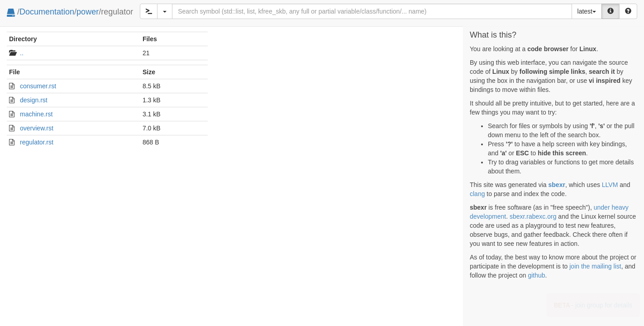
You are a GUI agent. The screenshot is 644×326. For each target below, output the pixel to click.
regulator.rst (37, 142)
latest (587, 11)
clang (477, 194)
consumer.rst (38, 86)
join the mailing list (595, 266)
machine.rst (36, 114)
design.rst (34, 100)
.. (22, 53)
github (536, 275)
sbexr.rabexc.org (533, 216)
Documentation (47, 12)
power (88, 12)
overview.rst (37, 128)
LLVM (610, 185)
